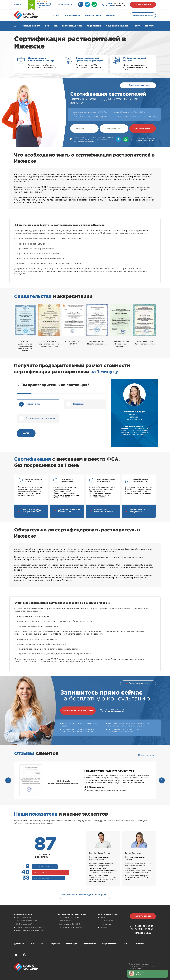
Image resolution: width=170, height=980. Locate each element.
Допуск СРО (20, 944)
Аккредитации (93, 15)
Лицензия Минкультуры (118, 26)
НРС (33, 944)
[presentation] (8, 780)
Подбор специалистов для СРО (30, 927)
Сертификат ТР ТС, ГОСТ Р (71, 927)
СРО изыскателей (24, 924)
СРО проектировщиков (27, 921)
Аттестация (71, 944)
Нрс (47, 26)
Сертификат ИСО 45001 (70, 924)
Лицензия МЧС (94, 26)
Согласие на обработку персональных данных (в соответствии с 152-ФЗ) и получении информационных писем (91, 139)
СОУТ (137, 26)
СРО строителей (23, 918)
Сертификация (89, 944)
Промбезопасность (72, 26)
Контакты (150, 26)
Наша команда (72, 15)
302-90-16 (115, 3)
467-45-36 (115, 6)
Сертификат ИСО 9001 (69, 918)
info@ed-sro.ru (65, 5)
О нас (56, 15)
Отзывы (111, 15)
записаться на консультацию (78, 711)
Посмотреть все (147, 755)
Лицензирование (110, 944)
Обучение (55, 944)
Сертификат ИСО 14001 (69, 921)
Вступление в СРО (31, 26)
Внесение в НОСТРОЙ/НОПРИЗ (30, 931)
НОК (56, 26)
